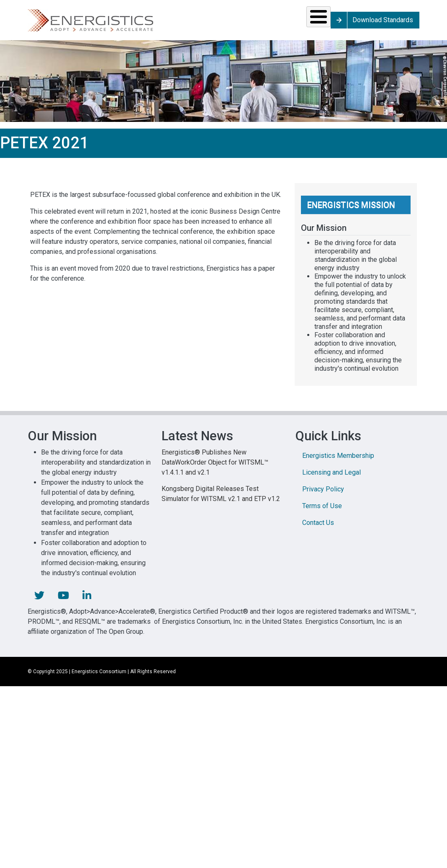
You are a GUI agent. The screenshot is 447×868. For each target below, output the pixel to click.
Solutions (57, 23)
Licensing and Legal (331, 478)
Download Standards (421, 23)
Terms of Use (322, 512)
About (350, 23)
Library (298, 23)
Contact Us (318, 528)
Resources (184, 23)
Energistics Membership (338, 461)
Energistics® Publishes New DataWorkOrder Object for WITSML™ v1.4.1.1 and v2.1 (215, 468)
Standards (119, 23)
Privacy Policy (323, 495)
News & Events (245, 23)
